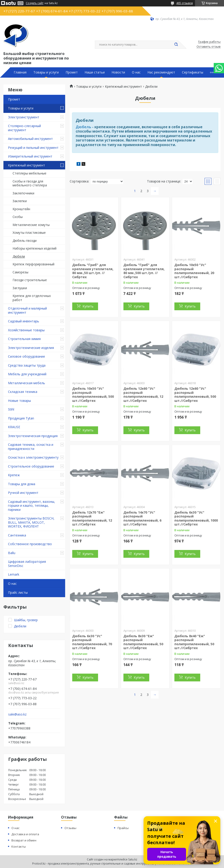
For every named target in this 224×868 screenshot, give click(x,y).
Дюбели (19, 256)
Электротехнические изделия (31, 348)
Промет (72, 72)
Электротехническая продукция (33, 436)
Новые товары (19, 401)
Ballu (12, 553)
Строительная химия (24, 339)
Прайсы (123, 828)
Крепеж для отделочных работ (32, 298)
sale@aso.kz (17, 714)
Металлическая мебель (27, 383)
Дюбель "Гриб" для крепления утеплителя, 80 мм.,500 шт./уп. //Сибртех (144, 271)
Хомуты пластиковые (29, 233)
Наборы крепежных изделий (35, 248)
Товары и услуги (46, 72)
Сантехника (17, 535)
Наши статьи (95, 72)
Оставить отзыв (209, 47)
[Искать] (176, 45)
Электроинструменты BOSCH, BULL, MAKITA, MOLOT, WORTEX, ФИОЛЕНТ (31, 522)
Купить (88, 306)
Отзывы (70, 828)
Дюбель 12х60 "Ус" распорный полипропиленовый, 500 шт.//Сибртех (195, 395)
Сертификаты (193, 72)
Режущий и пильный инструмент (33, 148)
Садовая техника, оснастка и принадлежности (31, 447)
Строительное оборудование (31, 466)
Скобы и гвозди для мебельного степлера (30, 183)
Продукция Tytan (21, 418)
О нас (136, 72)
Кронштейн (21, 209)
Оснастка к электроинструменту (33, 457)
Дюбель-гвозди (25, 241)
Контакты (19, 846)
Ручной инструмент (23, 493)
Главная (20, 72)
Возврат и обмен (24, 840)
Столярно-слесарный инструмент (24, 128)
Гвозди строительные (30, 280)
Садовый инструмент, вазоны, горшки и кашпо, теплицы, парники (32, 506)
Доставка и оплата (25, 834)
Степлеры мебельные (29, 173)
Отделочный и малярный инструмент (27, 310)
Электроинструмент (24, 117)
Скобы (18, 217)
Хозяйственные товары (26, 330)
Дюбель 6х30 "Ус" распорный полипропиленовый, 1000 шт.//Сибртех (196, 518)
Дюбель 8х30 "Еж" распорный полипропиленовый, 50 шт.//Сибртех (143, 642)
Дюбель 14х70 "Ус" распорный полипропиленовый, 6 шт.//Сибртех (142, 518)
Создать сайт (35, 3)
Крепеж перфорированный (33, 264)
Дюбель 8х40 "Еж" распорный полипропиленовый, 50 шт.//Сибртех (194, 642)
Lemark (14, 574)
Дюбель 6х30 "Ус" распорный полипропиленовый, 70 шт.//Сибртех (92, 642)
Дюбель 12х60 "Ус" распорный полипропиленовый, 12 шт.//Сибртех (143, 395)
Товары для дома (22, 484)
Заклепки (20, 201)
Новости (118, 72)
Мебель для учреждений (27, 374)
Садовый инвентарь (24, 321)
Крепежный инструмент (27, 165)
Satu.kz (133, 859)
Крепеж (14, 475)
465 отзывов (184, 3)
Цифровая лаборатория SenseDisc (27, 564)
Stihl (11, 409)
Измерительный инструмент (30, 156)
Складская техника (23, 392)
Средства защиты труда (27, 365)
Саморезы (20, 272)
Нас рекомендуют (161, 72)
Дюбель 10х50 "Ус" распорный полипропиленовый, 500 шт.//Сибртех (93, 395)
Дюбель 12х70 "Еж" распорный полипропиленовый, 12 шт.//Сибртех (92, 518)
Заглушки (20, 288)
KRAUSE (14, 427)
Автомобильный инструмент (30, 139)
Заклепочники (23, 193)
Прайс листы (18, 592)
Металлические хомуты (31, 225)
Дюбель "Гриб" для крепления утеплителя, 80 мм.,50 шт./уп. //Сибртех (93, 271)
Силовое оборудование (27, 356)
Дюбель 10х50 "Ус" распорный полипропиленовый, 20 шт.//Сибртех (194, 271)
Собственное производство (30, 544)
